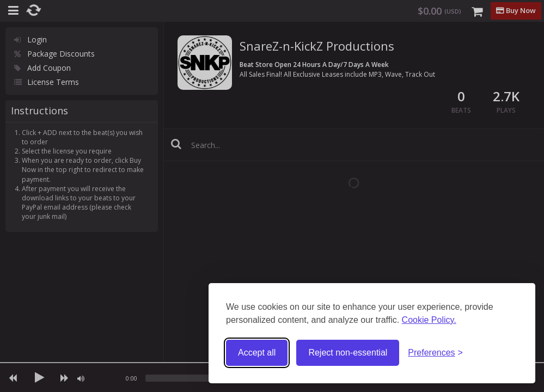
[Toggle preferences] (435, 353)
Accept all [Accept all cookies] (257, 353)
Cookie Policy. (429, 320)
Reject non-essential (348, 353)
